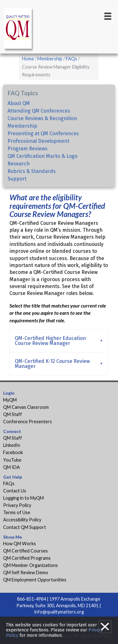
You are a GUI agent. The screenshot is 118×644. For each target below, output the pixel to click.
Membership (50, 59)
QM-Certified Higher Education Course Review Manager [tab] (50, 341)
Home (28, 59)
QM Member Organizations (31, 565)
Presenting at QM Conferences (43, 133)
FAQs (71, 59)
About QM (19, 103)
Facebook (13, 452)
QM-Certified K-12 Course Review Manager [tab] (52, 364)
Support (17, 179)
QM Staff (13, 414)
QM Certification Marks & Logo (42, 156)
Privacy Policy (17, 505)
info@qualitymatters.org (59, 612)
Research (19, 164)
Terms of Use (17, 512)
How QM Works (20, 544)
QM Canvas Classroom (26, 407)
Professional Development (38, 141)
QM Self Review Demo (26, 572)
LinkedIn (12, 445)
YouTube (12, 460)
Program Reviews (28, 149)
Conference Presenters (28, 422)
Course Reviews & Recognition (42, 118)
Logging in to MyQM (23, 498)
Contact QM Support (25, 527)
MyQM (10, 400)
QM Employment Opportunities (35, 580)
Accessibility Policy (22, 520)
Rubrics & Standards (32, 171)
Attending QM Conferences (39, 111)
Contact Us (15, 491)
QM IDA (11, 467)
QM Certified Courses (25, 551)
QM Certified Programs (27, 558)
